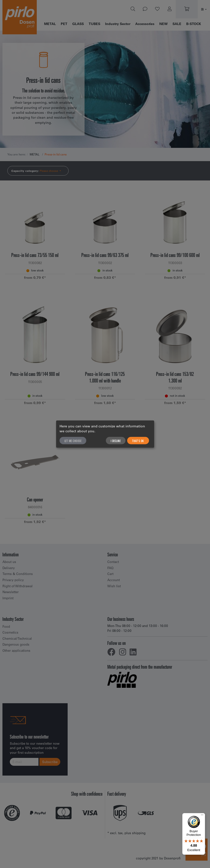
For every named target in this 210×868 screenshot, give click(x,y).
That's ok (138, 440)
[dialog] (105, 434)
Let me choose (73, 440)
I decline (116, 440)
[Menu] (202, 816)
